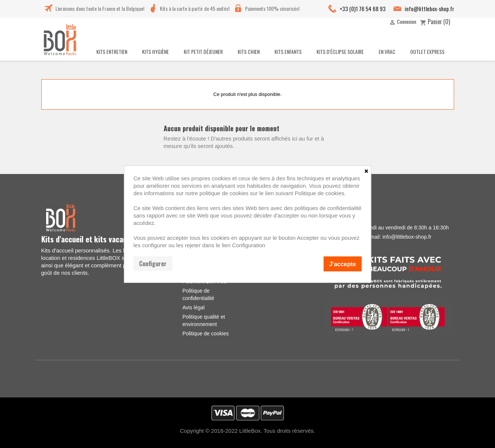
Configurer (153, 263)
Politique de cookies (205, 333)
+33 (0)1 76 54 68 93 (363, 9)
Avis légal (193, 307)
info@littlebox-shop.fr (429, 9)
